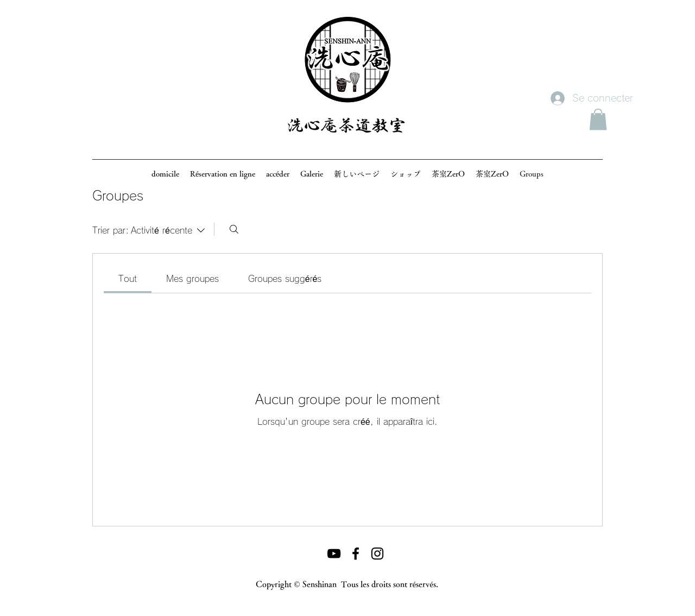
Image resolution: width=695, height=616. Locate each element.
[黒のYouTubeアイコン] (334, 554)
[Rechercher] (234, 229)
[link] (128, 279)
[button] (598, 119)
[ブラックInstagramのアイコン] (377, 554)
